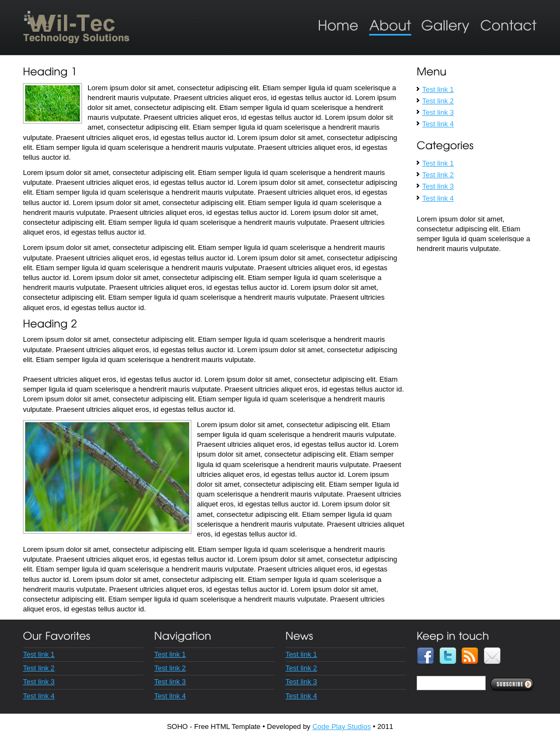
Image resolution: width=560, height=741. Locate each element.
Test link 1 (438, 89)
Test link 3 (438, 112)
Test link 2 (438, 101)
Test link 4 (438, 124)
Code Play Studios (342, 727)
